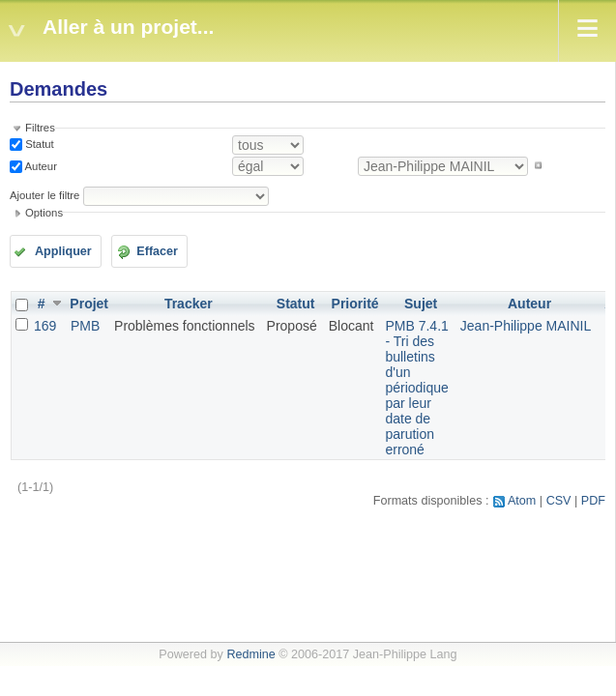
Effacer (157, 251)
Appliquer (63, 251)
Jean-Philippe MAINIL (526, 326)
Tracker (189, 304)
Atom (522, 501)
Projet (89, 304)
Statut (38, 144)
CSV (559, 501)
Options (44, 213)
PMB (85, 326)
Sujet (421, 304)
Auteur (40, 165)
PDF (593, 501)
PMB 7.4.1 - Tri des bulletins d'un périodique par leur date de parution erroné (416, 388)
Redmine (250, 654)
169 (45, 326)
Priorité (355, 304)
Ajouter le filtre (44, 195)
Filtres (40, 128)
